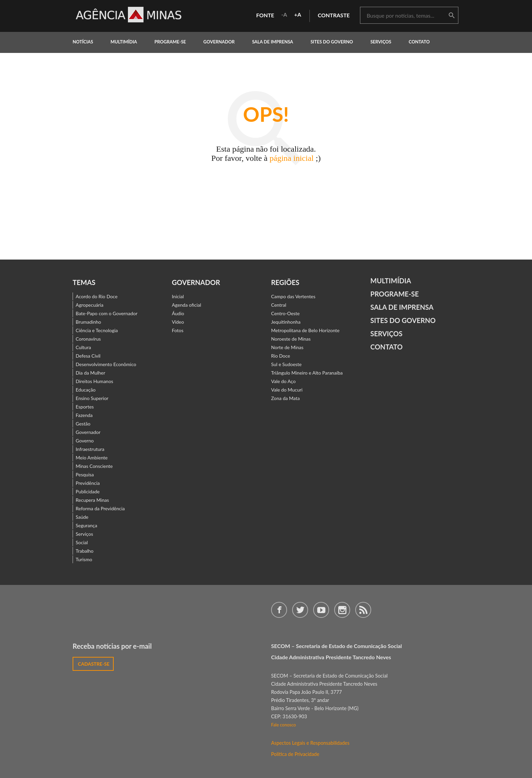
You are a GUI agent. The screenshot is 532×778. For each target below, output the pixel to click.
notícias (83, 42)
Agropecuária (90, 305)
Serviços (381, 42)
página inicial (292, 158)
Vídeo (178, 322)
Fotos (178, 330)
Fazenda (84, 415)
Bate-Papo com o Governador (107, 313)
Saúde (82, 517)
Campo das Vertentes (293, 296)
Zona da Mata (285, 398)
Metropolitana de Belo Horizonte (305, 330)
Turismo (84, 559)
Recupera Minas (92, 500)
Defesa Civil (88, 356)
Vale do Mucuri (287, 390)
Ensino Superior (92, 398)
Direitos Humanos (94, 381)
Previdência (88, 483)
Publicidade (88, 491)
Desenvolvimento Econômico (106, 364)
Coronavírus (88, 339)
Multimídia (391, 281)
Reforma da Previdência (100, 508)
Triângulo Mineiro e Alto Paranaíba (307, 373)
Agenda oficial (187, 305)
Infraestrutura (90, 449)
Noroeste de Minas (291, 339)
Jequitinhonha (286, 322)
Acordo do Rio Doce (97, 296)
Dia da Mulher (90, 373)
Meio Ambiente (92, 458)
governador (219, 42)
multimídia (124, 42)
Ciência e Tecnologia (97, 330)
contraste (334, 15)
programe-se (170, 42)
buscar (452, 16)
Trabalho (85, 551)
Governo (85, 441)
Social (82, 542)
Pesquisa (85, 475)
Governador (88, 432)
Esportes (85, 407)
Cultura (83, 347)
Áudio (178, 313)
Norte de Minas (287, 347)
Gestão (83, 424)
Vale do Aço (283, 381)
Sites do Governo (332, 42)
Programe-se (395, 294)
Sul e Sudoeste (286, 364)
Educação (86, 390)
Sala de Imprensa (273, 42)
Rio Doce (281, 356)
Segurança (86, 525)
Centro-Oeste (285, 313)
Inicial (178, 296)
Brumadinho (88, 322)
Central (279, 305)
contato (419, 42)
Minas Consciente (94, 466)
